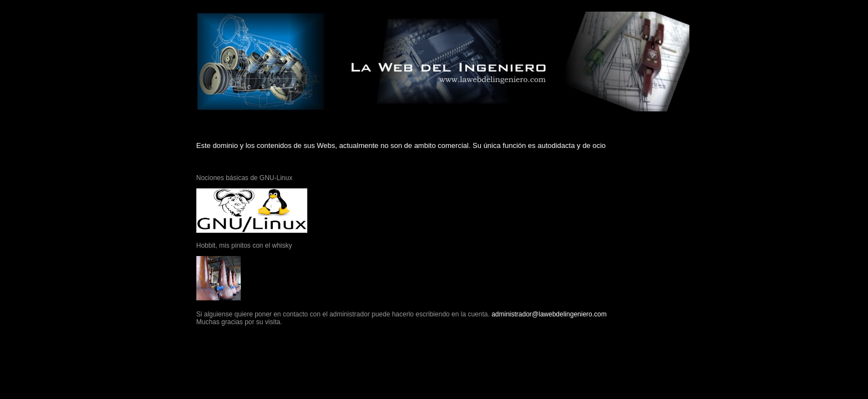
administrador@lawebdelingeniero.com (549, 314)
